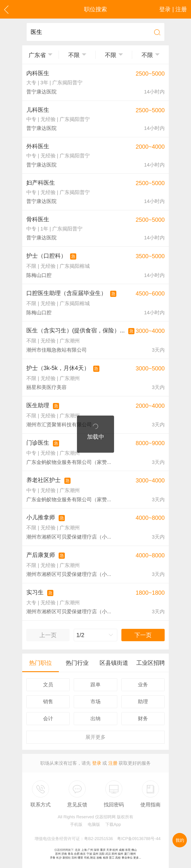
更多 (95, 737)
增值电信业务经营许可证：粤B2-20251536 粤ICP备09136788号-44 (98, 839)
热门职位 (41, 663)
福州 (120, 854)
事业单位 (127, 858)
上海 (84, 850)
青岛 (71, 854)
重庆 (103, 850)
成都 (122, 850)
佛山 (134, 850)
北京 (78, 850)
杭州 (115, 850)
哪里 (80, 858)
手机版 (76, 824)
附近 (93, 858)
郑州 (114, 854)
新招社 (67, 858)
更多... (137, 858)
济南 (64, 854)
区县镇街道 (114, 663)
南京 (83, 854)
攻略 (99, 858)
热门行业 (77, 663)
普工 (112, 858)
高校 (118, 858)
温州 (95, 854)
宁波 (89, 854)
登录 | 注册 (173, 9)
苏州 (58, 854)
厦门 (127, 854)
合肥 (77, 854)
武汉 (108, 854)
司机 (87, 858)
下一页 (143, 635)
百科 (74, 858)
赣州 (133, 854)
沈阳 (102, 854)
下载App (113, 824)
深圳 (96, 850)
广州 (90, 850)
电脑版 (94, 824)
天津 (109, 850)
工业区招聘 (151, 663)
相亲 (106, 858)
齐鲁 (53, 858)
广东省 (37, 55)
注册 (113, 763)
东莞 (128, 850)
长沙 (59, 858)
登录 (97, 763)
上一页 (48, 635)
